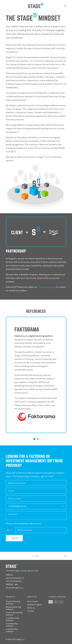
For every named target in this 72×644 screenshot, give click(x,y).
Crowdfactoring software (12, 619)
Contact (31, 611)
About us (31, 608)
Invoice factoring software (13, 603)
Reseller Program (47, 287)
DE (61, 602)
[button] (36, 506)
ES (56, 602)
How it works (33, 601)
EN (51, 602)
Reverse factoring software (13, 608)
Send (14, 538)
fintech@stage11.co (14, 588)
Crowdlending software (12, 625)
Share (37, 556)
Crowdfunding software (12, 630)
